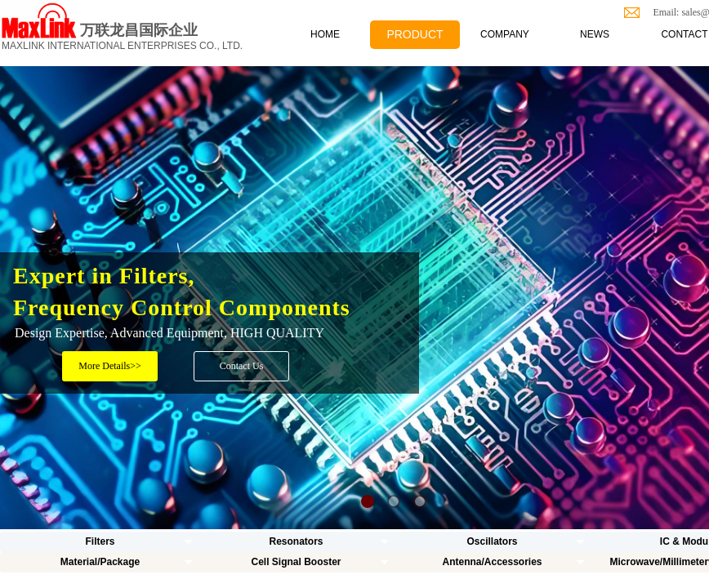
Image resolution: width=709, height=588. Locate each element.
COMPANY (505, 34)
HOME (325, 34)
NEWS (595, 34)
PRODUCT (415, 34)
